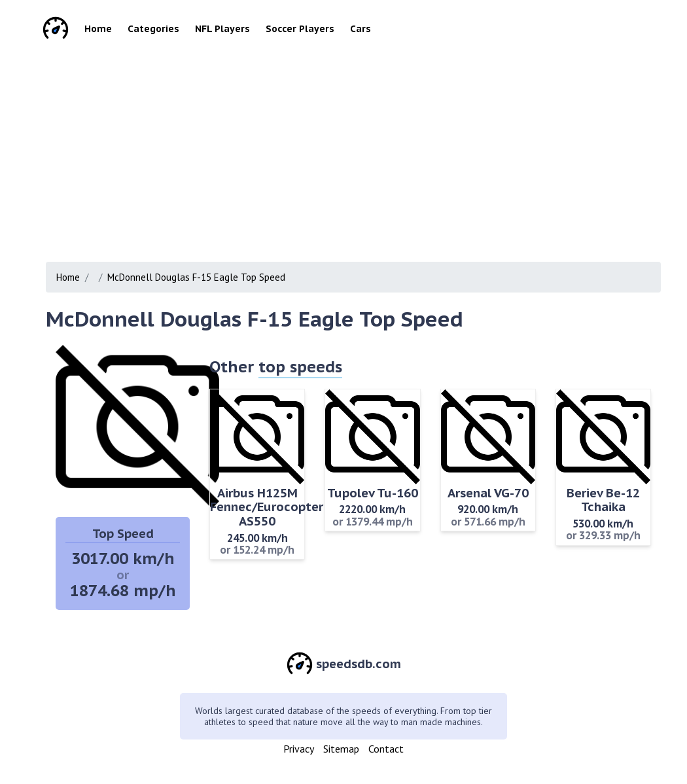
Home (98, 29)
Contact (386, 749)
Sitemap (341, 749)
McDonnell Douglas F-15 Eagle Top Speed (196, 277)
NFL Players (222, 29)
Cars (361, 29)
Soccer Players (300, 29)
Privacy (299, 749)
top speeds (300, 367)
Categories (153, 29)
